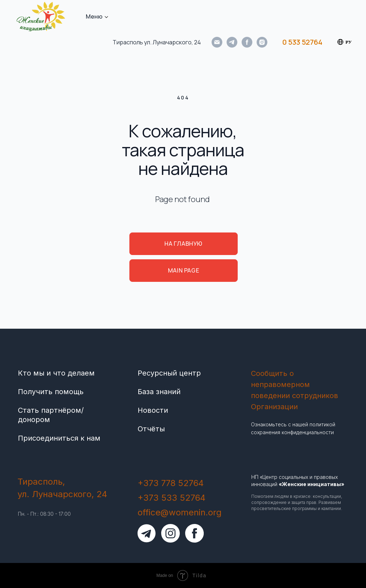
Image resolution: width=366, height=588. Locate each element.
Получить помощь (51, 392)
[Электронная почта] (217, 42)
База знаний (159, 392)
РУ (345, 42)
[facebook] (247, 42)
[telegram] (232, 42)
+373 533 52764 (172, 498)
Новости (153, 410)
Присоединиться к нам (59, 438)
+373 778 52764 (171, 483)
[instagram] (262, 42)
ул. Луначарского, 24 (62, 494)
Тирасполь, (41, 482)
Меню (94, 16)
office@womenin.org (180, 512)
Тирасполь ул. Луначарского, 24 (157, 42)
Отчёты (151, 429)
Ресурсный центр (169, 373)
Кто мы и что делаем (56, 373)
